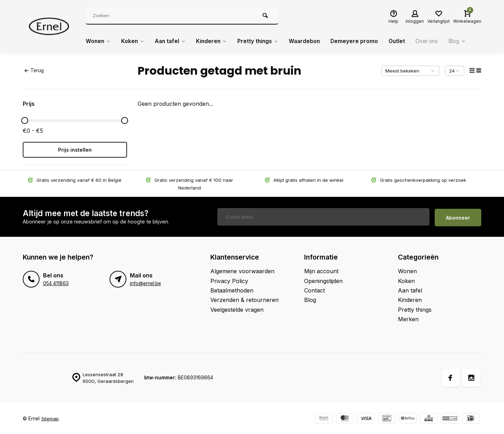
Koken (134, 41)
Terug (34, 70)
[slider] (24, 120)
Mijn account (321, 269)
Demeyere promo (361, 41)
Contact (314, 289)
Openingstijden (323, 279)
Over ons (435, 41)
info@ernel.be (145, 282)
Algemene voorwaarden (242, 269)
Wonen (99, 41)
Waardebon (310, 41)
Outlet (404, 41)
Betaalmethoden (232, 289)
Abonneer (458, 216)
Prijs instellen (75, 150)
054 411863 (56, 282)
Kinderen (215, 41)
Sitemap (50, 417)
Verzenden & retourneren (244, 298)
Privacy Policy (229, 279)
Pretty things (262, 41)
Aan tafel (173, 41)
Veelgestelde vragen (237, 308)
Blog (467, 41)
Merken (408, 317)
